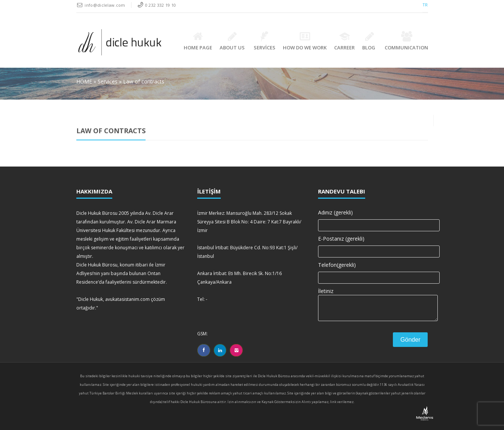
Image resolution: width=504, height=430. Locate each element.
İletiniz (373, 300)
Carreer (344, 41)
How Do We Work (305, 41)
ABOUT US (232, 41)
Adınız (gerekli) (373, 218)
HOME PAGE (198, 41)
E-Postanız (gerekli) (373, 244)
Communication (406, 41)
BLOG (369, 41)
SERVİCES (265, 41)
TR (425, 5)
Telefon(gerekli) (373, 270)
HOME (85, 81)
